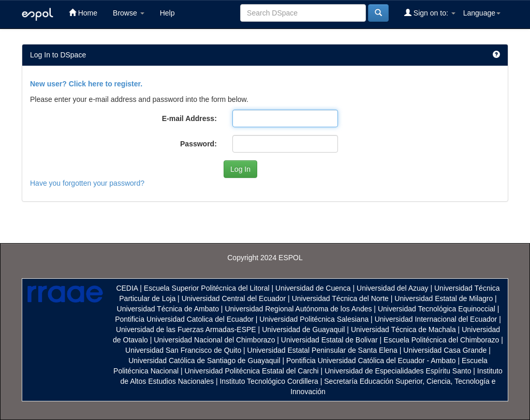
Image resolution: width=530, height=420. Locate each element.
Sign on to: (430, 13)
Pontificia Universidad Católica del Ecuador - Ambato (371, 361)
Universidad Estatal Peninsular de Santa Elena (322, 350)
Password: (198, 144)
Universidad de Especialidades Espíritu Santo (398, 371)
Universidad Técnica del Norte (340, 298)
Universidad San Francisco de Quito (183, 350)
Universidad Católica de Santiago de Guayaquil (204, 361)
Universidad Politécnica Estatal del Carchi (252, 371)
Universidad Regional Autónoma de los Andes (298, 309)
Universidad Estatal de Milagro (444, 298)
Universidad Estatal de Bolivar (329, 340)
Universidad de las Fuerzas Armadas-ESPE (186, 329)
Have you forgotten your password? (87, 183)
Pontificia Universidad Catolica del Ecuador (184, 319)
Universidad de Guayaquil (303, 329)
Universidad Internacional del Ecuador (436, 319)
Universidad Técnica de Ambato (168, 309)
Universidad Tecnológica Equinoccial (437, 309)
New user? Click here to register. (86, 84)
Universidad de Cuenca (313, 288)
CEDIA (127, 288)
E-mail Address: (189, 118)
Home (83, 13)
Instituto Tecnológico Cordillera (269, 381)
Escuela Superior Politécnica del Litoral (207, 288)
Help (167, 13)
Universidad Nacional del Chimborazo (214, 340)
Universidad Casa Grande (446, 350)
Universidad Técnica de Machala (403, 329)
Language (482, 13)
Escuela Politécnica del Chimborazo (441, 340)
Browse (129, 13)
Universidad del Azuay (393, 288)
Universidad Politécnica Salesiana (314, 319)
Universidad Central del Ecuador (234, 298)
